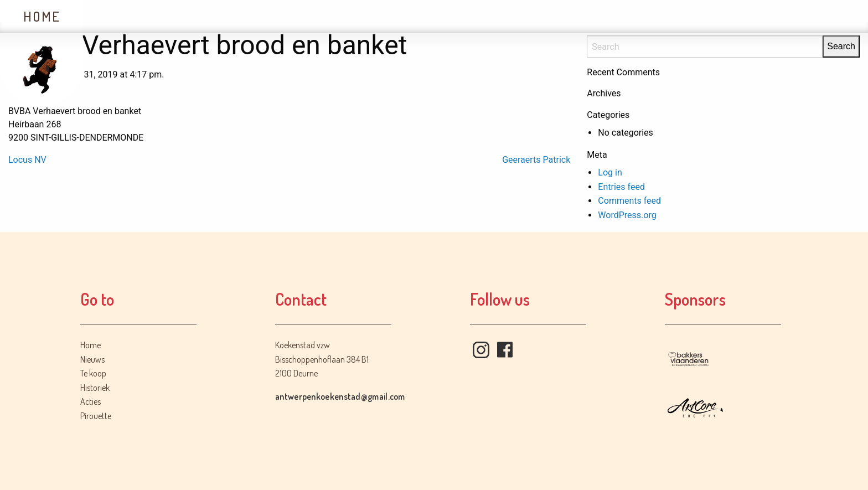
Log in (610, 172)
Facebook (505, 350)
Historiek (291, 16)
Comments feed (629, 201)
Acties (376, 16)
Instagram (481, 350)
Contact (456, 16)
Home (42, 16)
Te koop (202, 16)
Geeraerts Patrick (536, 160)
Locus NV (27, 160)
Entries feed (621, 187)
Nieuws (122, 16)
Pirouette (96, 416)
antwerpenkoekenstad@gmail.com (340, 396)
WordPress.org (627, 215)
